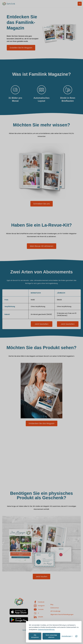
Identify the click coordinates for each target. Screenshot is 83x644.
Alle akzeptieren (35, 636)
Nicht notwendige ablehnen (51, 636)
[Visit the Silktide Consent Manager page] (76, 636)
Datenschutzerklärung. (46, 630)
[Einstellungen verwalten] (67, 636)
